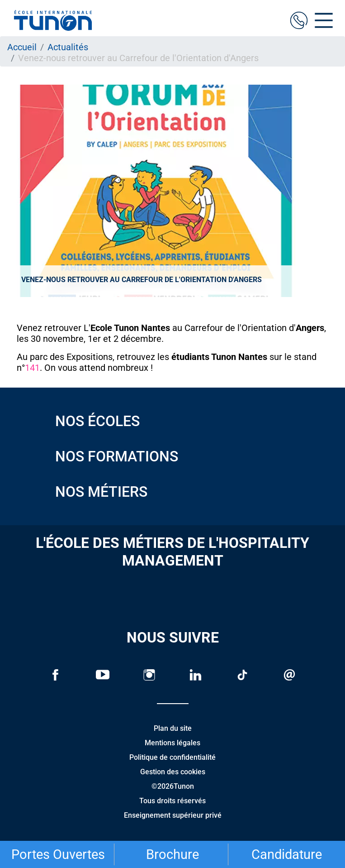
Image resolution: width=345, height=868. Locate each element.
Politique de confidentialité (172, 757)
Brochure (172, 854)
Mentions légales (172, 743)
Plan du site (173, 728)
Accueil (22, 47)
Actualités (68, 47)
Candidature (287, 854)
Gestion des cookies (173, 772)
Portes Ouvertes (58, 854)
